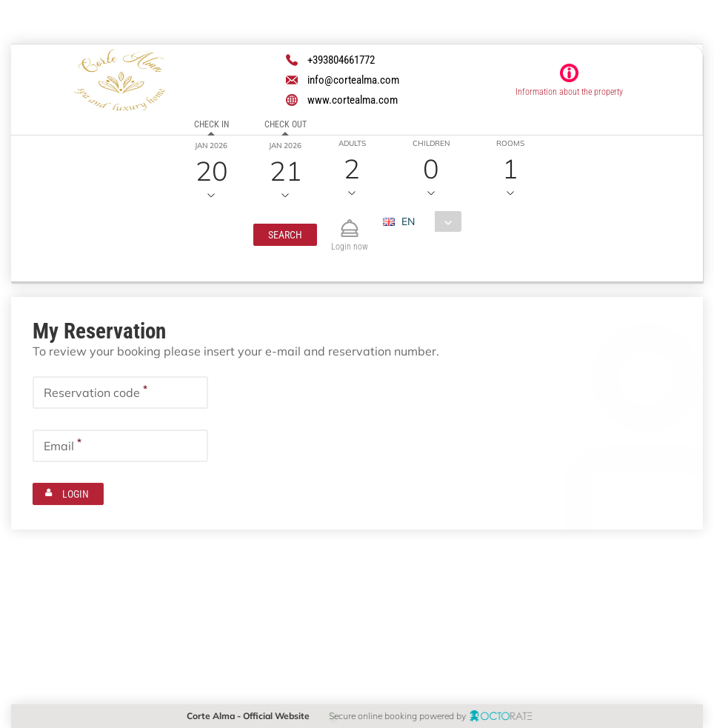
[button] (285, 235)
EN (408, 221)
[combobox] (428, 221)
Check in (211, 124)
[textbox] (120, 393)
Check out (285, 124)
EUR (402, 247)
